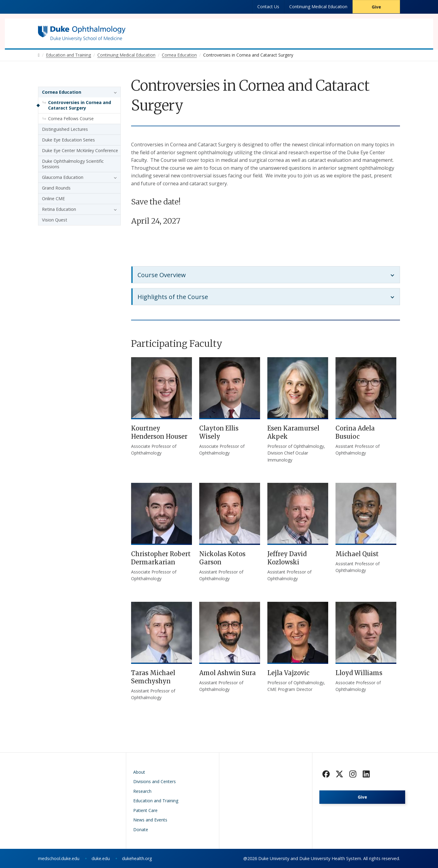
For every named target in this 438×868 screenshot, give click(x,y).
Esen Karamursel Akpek (293, 432)
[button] (114, 92)
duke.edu (101, 858)
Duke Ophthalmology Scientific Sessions (73, 164)
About (139, 772)
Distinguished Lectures (65, 129)
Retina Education (59, 209)
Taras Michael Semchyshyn (153, 677)
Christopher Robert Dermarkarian (161, 558)
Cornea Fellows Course (71, 119)
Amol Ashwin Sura (228, 673)
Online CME (53, 199)
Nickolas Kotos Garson (222, 558)
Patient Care (145, 810)
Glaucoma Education (63, 177)
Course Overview (162, 275)
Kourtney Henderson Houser (159, 432)
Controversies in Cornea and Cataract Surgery (80, 105)
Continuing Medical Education (318, 7)
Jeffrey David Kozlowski (287, 558)
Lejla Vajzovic (288, 673)
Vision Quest (55, 220)
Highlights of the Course (173, 297)
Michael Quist (357, 554)
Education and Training (156, 801)
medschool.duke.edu (59, 858)
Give (376, 7)
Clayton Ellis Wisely (219, 432)
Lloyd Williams (359, 673)
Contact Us (268, 7)
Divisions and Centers (155, 781)
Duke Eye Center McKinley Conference (80, 150)
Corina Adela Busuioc (355, 432)
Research (142, 791)
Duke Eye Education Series (68, 140)
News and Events (150, 820)
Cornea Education (62, 92)
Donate (141, 830)
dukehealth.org (137, 858)
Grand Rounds (56, 188)
